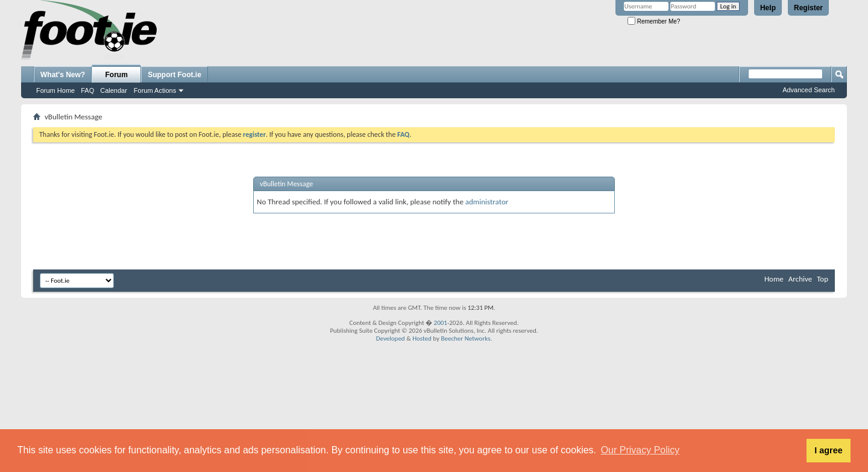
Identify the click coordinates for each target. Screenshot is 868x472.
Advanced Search (809, 90)
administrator (487, 202)
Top (822, 279)
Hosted (422, 338)
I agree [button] (828, 450)
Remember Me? (654, 21)
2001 (441, 323)
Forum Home (55, 90)
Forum (117, 75)
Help (768, 8)
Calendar (114, 90)
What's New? (63, 75)
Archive (800, 279)
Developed (391, 338)
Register (808, 8)
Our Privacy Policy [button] (640, 450)
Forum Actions (155, 90)
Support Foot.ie (175, 75)
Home (774, 279)
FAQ (87, 90)
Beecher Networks (465, 338)
